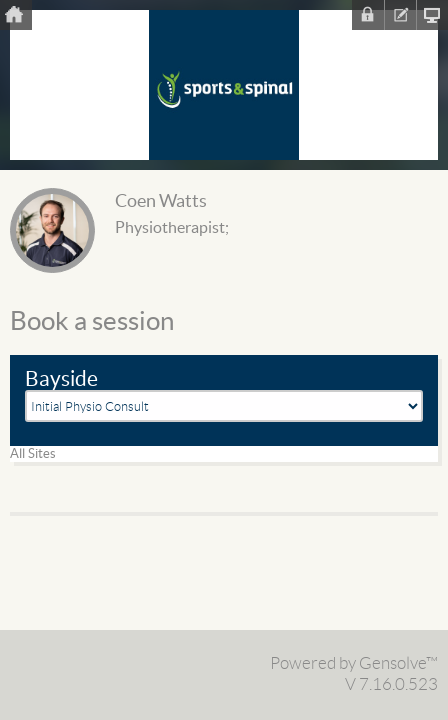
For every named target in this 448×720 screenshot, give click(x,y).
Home (16, 15)
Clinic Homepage (432, 15)
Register (400, 15)
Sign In (368, 15)
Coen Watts (161, 201)
